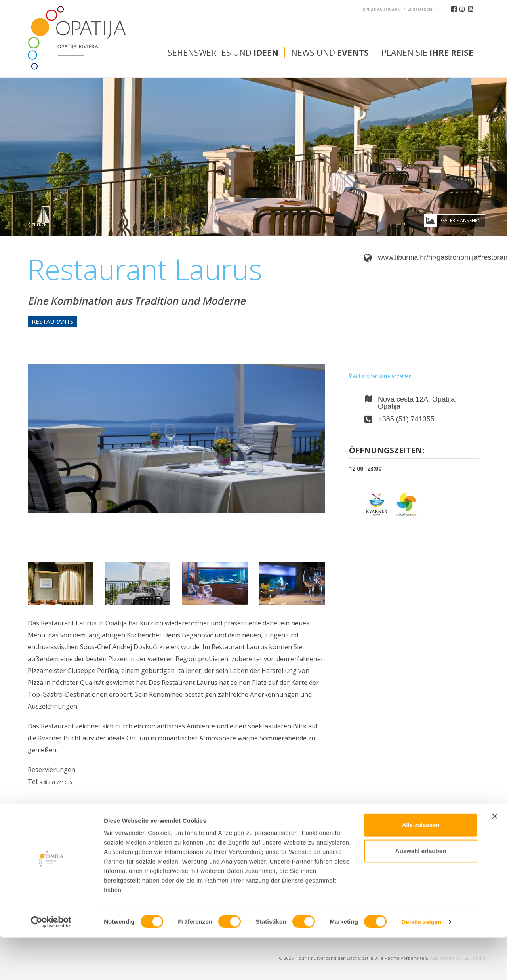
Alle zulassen (420, 867)
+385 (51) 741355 (406, 419)
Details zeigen (421, 964)
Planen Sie (427, 53)
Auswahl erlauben (421, 893)
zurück (37, 224)
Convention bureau (58, 836)
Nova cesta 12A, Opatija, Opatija (417, 403)
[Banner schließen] (495, 859)
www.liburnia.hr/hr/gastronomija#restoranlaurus (429, 257)
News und (330, 53)
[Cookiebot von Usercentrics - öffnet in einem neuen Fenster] (51, 965)
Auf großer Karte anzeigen (380, 376)
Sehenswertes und (223, 53)
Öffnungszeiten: (387, 451)
